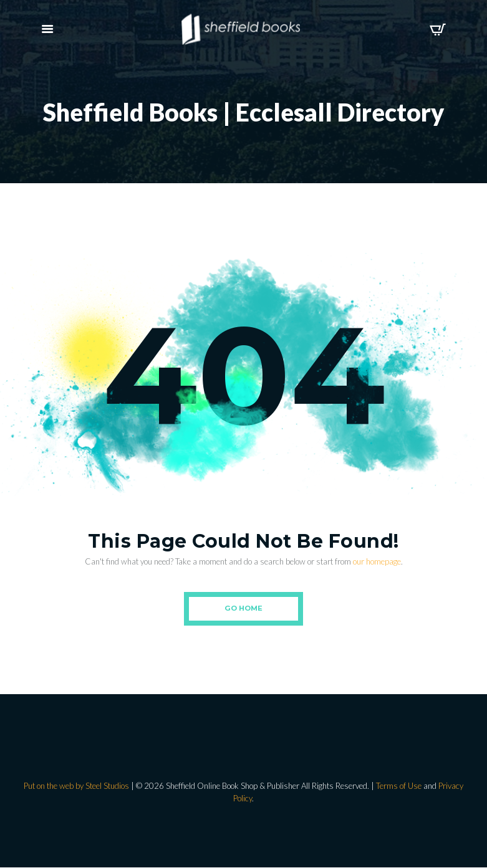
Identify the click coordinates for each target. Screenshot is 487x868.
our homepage (377, 561)
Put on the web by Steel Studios (76, 786)
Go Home (244, 608)
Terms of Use (399, 786)
